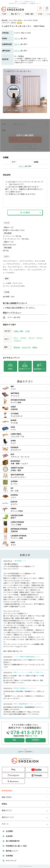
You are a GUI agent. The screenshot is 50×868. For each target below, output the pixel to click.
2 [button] (14, 116)
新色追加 (17, 347)
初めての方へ (7, 797)
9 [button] (36, 116)
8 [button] (33, 116)
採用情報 (9, 856)
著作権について (12, 851)
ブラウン (23, 338)
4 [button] (20, 116)
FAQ (14, 740)
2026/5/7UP (26, 347)
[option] (25, 91)
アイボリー (18, 341)
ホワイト (40, 338)
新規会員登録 (7, 791)
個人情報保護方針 (13, 841)
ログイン (17, 39)
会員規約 (9, 836)
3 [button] (17, 116)
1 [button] (11, 116)
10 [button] (39, 116)
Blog (13, 769)
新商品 (35, 347)
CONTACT (35, 740)
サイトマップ (11, 861)
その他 (27, 331)
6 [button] (27, 116)
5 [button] (23, 116)
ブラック (31, 338)
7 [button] (30, 116)
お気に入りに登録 (25, 147)
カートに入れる (25, 139)
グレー (16, 338)
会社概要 (9, 831)
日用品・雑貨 (18, 331)
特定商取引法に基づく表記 (16, 846)
